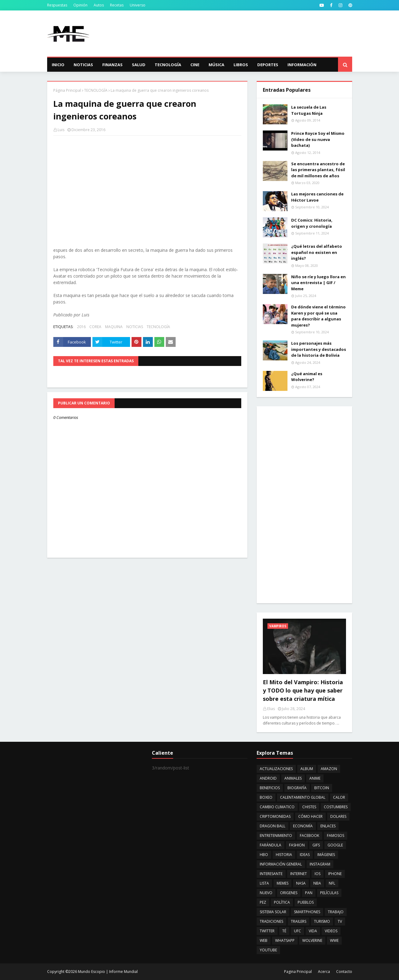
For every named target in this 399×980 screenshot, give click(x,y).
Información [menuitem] (302, 65)
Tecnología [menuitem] (168, 65)
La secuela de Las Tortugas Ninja (309, 110)
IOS (318, 874)
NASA (301, 883)
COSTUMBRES (336, 807)
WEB (264, 940)
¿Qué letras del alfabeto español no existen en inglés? (317, 252)
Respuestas (57, 5)
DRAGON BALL (273, 826)
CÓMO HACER (310, 816)
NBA (317, 883)
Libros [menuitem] (241, 65)
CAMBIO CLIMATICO (277, 807)
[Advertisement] (240, 34)
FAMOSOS (336, 835)
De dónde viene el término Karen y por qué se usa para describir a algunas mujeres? (318, 316)
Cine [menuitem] (195, 65)
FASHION (297, 845)
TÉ (284, 931)
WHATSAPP (285, 940)
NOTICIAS (135, 327)
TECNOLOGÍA (96, 90)
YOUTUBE (268, 950)
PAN (309, 893)
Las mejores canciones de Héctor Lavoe (317, 197)
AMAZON (329, 769)
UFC (297, 931)
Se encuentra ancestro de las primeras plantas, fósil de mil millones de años (318, 170)
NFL (332, 883)
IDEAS (305, 855)
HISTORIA (284, 855)
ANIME (315, 778)
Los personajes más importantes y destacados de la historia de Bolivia (319, 349)
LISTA (264, 883)
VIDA (313, 931)
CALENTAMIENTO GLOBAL (303, 797)
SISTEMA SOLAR (273, 912)
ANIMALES (293, 778)
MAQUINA (114, 327)
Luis (61, 130)
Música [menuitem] (216, 65)
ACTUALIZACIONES (276, 769)
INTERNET (299, 874)
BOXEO (266, 797)
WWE (334, 940)
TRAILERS (299, 921)
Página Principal (67, 90)
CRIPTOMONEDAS (275, 816)
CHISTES (309, 807)
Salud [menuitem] (139, 65)
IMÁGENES (326, 855)
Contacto (344, 972)
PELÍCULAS (329, 893)
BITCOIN (322, 788)
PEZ (263, 902)
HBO (264, 855)
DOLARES (338, 816)
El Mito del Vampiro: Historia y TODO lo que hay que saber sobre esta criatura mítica (303, 690)
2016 (81, 327)
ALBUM (307, 769)
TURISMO (322, 921)
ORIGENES (289, 893)
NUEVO (266, 893)
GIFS (316, 845)
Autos (99, 5)
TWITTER (267, 931)
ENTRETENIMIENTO (276, 835)
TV (340, 921)
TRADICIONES (271, 921)
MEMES (283, 883)
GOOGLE (335, 845)
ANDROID (268, 778)
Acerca (324, 972)
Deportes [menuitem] (268, 65)
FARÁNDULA (271, 845)
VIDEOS (331, 931)
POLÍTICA (282, 902)
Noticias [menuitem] (83, 65)
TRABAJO (336, 912)
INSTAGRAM (320, 864)
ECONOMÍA (303, 826)
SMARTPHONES (307, 912)
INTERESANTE (271, 874)
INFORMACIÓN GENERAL (281, 864)
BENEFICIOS (270, 788)
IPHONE (335, 874)
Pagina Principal (298, 972)
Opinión (80, 5)
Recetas (117, 5)
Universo (138, 5)
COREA (95, 327)
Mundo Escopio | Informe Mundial (108, 972)
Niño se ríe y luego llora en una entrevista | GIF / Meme (318, 283)
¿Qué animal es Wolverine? (307, 377)
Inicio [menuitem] (58, 65)
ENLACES (328, 826)
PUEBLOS (306, 902)
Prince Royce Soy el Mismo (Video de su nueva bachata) (318, 139)
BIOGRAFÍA (297, 788)
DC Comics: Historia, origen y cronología (312, 223)
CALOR (339, 797)
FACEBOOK (309, 835)
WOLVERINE (312, 940)
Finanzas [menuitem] (112, 65)
